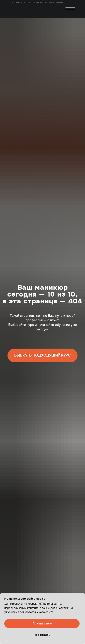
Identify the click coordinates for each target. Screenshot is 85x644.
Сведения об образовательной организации (37, 2)
